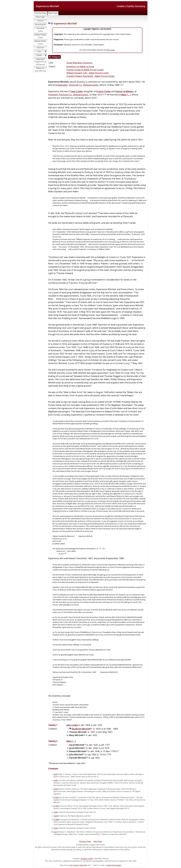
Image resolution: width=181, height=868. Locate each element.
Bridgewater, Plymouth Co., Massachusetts (77, 85)
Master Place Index (40, 42)
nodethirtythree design (114, 865)
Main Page (40, 17)
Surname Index (40, 30)
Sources (40, 48)
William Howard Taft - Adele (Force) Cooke (88, 73)
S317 (56, 832)
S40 (56, 774)
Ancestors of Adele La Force (80, 66)
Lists (39, 51)
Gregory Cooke (87, 858)
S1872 (56, 806)
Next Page (53, 13)
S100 (56, 797)
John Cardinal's (75, 865)
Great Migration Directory (80, 63)
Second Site (83, 865)
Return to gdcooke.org (40, 69)
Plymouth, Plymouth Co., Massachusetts (68, 95)
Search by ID (40, 25)
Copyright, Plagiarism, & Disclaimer (40, 62)
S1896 (56, 819)
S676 (56, 789)
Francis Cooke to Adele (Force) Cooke (85, 70)
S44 (56, 780)
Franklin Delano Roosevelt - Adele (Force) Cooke (91, 76)
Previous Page (41, 13)
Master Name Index (40, 36)
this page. (111, 50)
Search (40, 21)
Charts (39, 55)
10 (84, 735)
